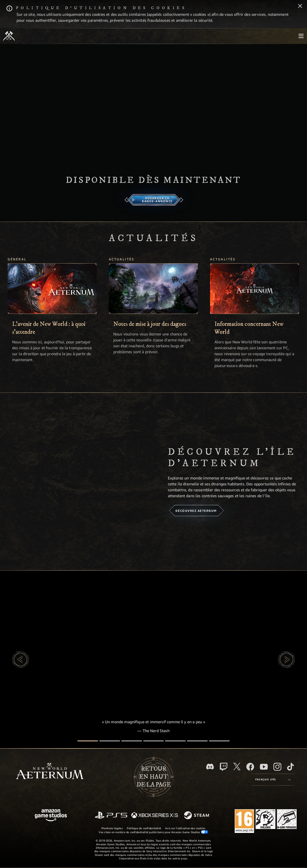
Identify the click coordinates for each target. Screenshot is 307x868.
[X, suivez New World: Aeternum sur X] (237, 766)
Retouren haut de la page (154, 777)
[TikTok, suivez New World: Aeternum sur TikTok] (290, 767)
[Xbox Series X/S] (155, 816)
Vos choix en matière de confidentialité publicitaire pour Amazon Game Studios (153, 832)
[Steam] (197, 816)
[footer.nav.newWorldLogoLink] (50, 772)
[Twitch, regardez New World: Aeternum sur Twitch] (224, 767)
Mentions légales (112, 828)
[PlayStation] (111, 816)
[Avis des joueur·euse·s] (197, 741)
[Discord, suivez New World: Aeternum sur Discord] (210, 767)
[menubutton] (301, 36)
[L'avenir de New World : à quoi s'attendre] (52, 289)
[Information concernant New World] (255, 289)
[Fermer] (300, 6)
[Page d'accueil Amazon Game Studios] (51, 816)
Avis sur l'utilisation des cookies (185, 828)
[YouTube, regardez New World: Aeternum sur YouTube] (264, 767)
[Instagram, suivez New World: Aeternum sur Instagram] (277, 767)
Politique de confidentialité (144, 828)
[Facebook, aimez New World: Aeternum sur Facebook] (250, 767)
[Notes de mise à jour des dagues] (153, 289)
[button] (20, 660)
